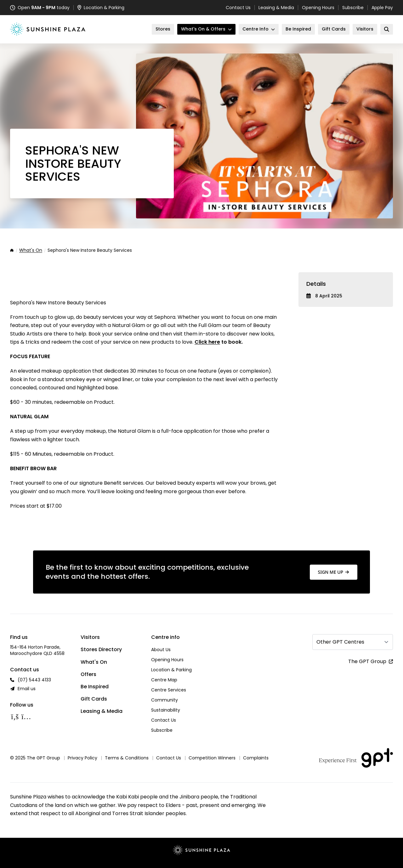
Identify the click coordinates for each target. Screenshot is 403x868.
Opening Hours (318, 8)
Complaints (256, 758)
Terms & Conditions (127, 758)
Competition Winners (212, 758)
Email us (27, 689)
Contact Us (238, 8)
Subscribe (353, 8)
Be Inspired (95, 687)
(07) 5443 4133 (34, 680)
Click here (207, 342)
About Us (161, 650)
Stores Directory (101, 649)
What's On (31, 251)
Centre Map (164, 680)
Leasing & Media (276, 8)
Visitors (90, 637)
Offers (88, 674)
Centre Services (169, 690)
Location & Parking (171, 670)
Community (165, 700)
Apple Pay (382, 8)
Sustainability (166, 710)
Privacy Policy (82, 758)
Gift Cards (94, 699)
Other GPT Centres (340, 642)
